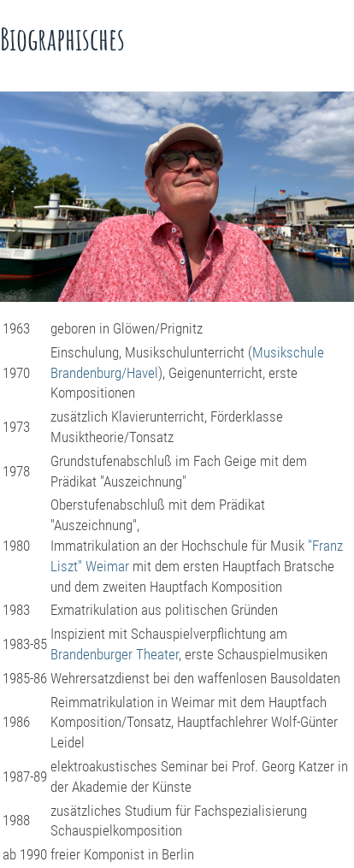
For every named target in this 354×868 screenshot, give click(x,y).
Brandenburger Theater (115, 654)
